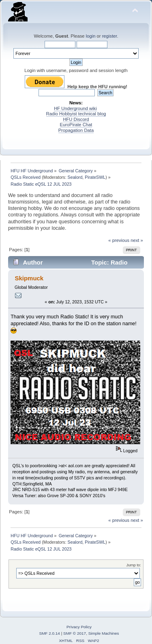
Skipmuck (29, 278)
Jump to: (134, 565)
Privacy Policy (79, 627)
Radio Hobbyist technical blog (76, 114)
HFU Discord (76, 119)
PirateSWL (95, 177)
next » (137, 240)
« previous (119, 240)
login (91, 36)
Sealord (75, 177)
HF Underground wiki (75, 108)
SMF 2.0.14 (49, 633)
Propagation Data (76, 130)
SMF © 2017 (75, 633)
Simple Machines (104, 633)
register (110, 36)
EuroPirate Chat (76, 125)
